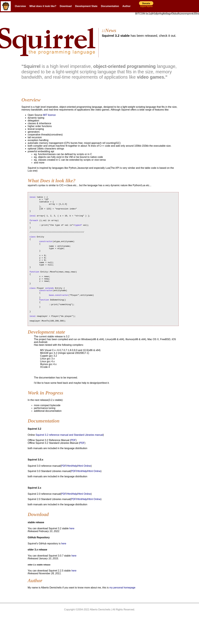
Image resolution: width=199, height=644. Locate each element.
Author (126, 6)
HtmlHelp (72, 491)
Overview (20, 6)
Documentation (110, 6)
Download (66, 6)
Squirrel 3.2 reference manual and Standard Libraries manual (69, 460)
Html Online (84, 491)
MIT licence (49, 115)
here (72, 554)
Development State (86, 6)
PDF (73, 465)
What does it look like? (43, 6)
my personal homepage (122, 613)
